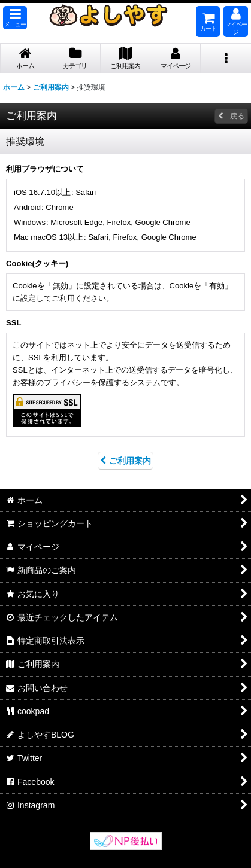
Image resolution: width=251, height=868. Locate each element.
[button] (15, 18)
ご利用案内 (125, 461)
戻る (231, 116)
